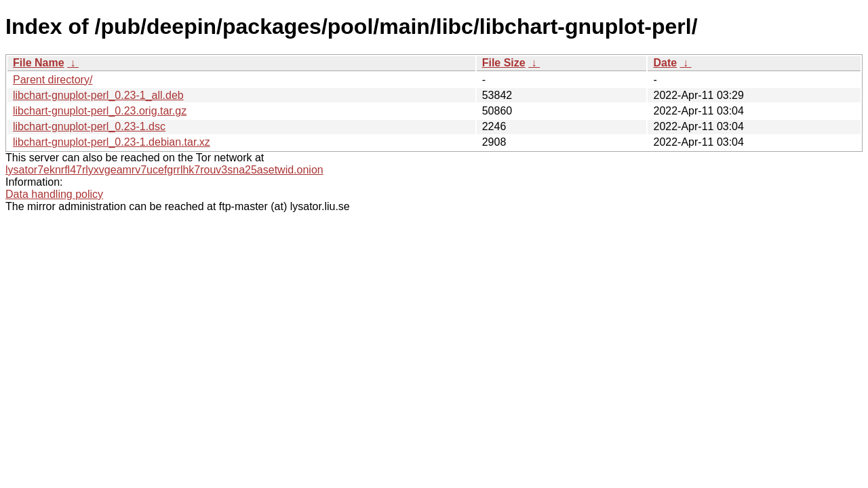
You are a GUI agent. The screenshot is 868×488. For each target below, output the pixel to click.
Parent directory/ (53, 80)
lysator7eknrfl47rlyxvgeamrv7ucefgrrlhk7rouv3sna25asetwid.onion (164, 170)
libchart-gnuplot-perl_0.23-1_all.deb (98, 95)
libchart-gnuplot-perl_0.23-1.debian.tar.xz (112, 142)
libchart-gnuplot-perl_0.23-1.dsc (89, 126)
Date (665, 63)
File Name (39, 63)
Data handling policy (54, 194)
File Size (504, 63)
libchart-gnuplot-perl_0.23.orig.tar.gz (100, 111)
